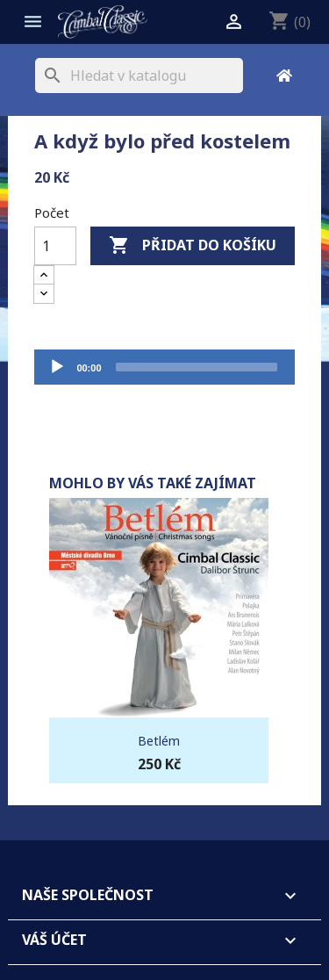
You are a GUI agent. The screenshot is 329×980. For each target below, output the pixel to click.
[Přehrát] (57, 367)
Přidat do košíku (193, 246)
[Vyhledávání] (139, 76)
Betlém (159, 741)
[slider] (197, 367)
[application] (164, 367)
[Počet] (55, 246)
